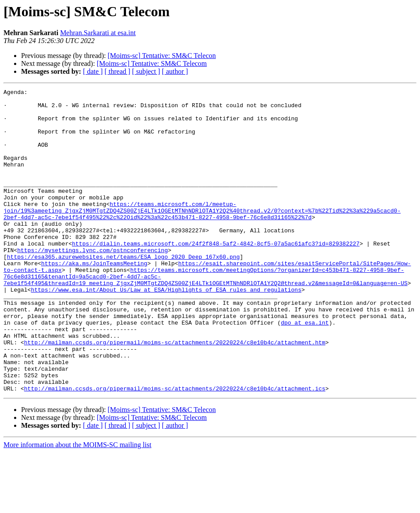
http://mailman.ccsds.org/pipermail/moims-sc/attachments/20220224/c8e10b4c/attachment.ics (175, 449)
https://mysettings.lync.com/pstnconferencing (92, 283)
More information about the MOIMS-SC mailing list (77, 505)
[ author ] (175, 71)
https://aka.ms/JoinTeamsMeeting (94, 299)
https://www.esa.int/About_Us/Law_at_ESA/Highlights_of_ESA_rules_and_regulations (166, 330)
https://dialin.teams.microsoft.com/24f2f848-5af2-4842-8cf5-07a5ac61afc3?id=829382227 (216, 275)
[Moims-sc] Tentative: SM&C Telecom (152, 63)
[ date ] (93, 71)
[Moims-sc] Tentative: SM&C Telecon (162, 56)
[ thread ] (117, 71)
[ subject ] (146, 71)
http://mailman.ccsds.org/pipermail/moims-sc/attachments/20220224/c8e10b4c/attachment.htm (175, 394)
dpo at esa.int (305, 370)
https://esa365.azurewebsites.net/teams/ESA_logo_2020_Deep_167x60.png (123, 291)
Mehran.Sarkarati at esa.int (98, 33)
